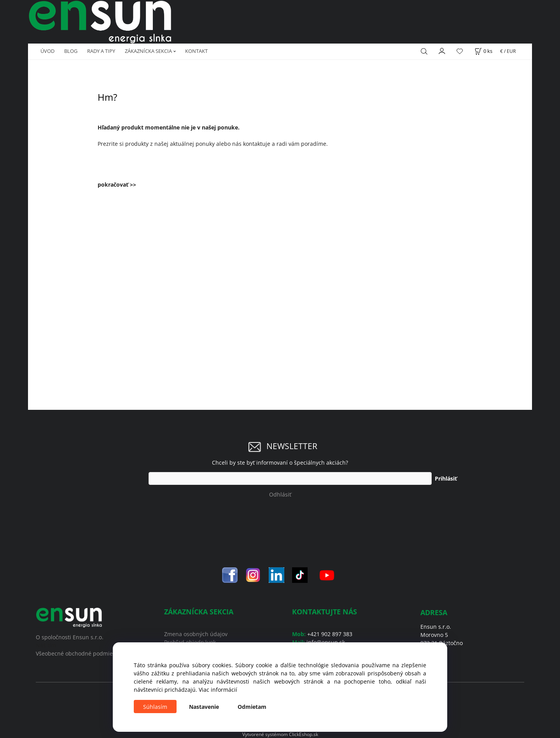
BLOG (71, 51)
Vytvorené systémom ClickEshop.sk (280, 734)
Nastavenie (204, 707)
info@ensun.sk (326, 642)
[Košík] (483, 51)
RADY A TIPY (101, 51)
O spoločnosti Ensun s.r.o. (70, 637)
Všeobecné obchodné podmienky (79, 653)
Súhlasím (155, 707)
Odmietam (252, 707)
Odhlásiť (280, 494)
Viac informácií (218, 690)
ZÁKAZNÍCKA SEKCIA (148, 51)
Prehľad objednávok (190, 642)
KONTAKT (196, 51)
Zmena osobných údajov (196, 634)
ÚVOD (47, 51)
